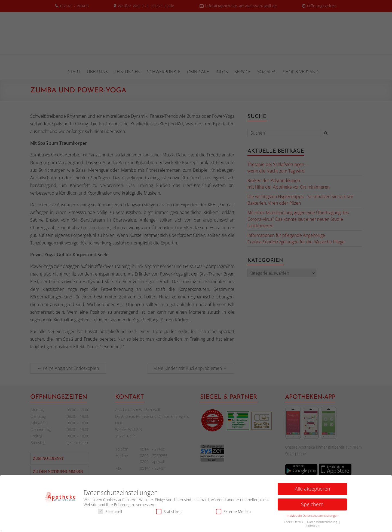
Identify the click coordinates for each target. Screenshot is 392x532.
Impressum (312, 527)
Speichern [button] (312, 506)
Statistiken (169, 513)
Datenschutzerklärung (323, 523)
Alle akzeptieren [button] (313, 490)
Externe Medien (233, 513)
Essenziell (110, 513)
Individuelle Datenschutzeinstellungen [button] (313, 517)
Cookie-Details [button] (294, 523)
